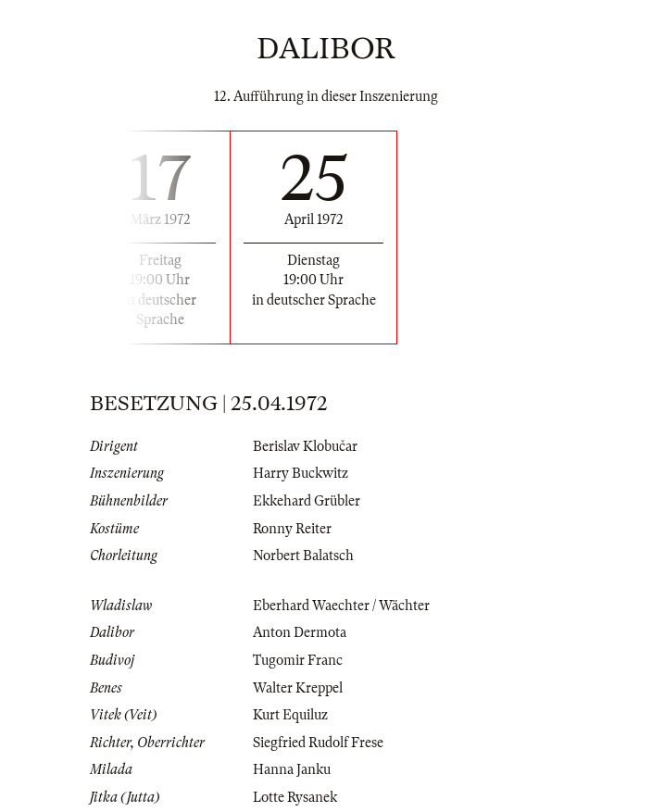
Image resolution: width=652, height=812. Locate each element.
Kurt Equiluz (290, 715)
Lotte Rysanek (295, 797)
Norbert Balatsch (303, 556)
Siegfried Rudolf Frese (318, 743)
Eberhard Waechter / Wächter (341, 606)
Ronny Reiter (292, 529)
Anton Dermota (300, 632)
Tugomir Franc (298, 660)
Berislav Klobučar (305, 446)
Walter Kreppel (298, 688)
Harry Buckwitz (301, 473)
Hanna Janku (292, 769)
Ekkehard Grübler (307, 501)
